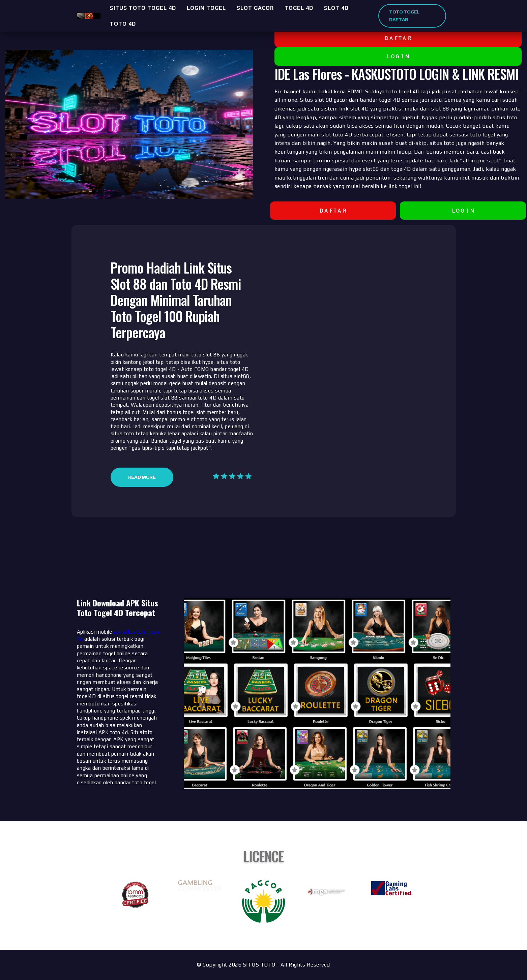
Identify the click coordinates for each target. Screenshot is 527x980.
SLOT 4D (336, 8)
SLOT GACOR (255, 8)
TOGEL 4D (299, 8)
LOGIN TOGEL (206, 8)
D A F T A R (398, 38)
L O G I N (398, 56)
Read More (142, 477)
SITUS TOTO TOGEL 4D (143, 8)
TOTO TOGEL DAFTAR (404, 16)
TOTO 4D (123, 24)
